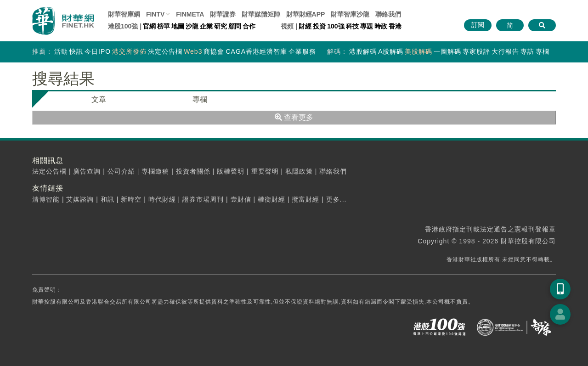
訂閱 (478, 25)
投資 (319, 26)
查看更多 (294, 117)
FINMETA (190, 14)
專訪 (527, 51)
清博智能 (46, 199)
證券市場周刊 (203, 199)
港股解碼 (363, 51)
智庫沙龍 (350, 14)
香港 (395, 26)
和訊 (107, 199)
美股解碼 (418, 51)
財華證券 (223, 14)
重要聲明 (265, 171)
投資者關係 (193, 171)
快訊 (76, 51)
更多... (336, 199)
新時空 (131, 199)
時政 (381, 26)
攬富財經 (305, 199)
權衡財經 (271, 199)
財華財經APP (306, 14)
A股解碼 (391, 51)
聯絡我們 (388, 14)
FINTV (155, 14)
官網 (149, 26)
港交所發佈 (129, 51)
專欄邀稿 (155, 171)
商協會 (214, 51)
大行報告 (505, 51)
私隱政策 (299, 171)
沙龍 (192, 26)
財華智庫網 (124, 14)
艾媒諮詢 (80, 199)
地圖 (178, 26)
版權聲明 (231, 171)
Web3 (193, 51)
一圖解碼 (447, 51)
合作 (249, 26)
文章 (99, 99)
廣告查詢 (87, 171)
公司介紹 (121, 171)
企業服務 (302, 51)
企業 (206, 26)
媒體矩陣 (261, 14)
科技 (352, 26)
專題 (367, 26)
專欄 (543, 51)
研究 (220, 26)
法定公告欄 (165, 51)
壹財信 (241, 199)
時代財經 (162, 199)
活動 (61, 51)
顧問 (235, 26)
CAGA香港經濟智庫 (256, 51)
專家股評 (476, 51)
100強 (336, 26)
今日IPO (98, 51)
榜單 (164, 26)
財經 (305, 26)
